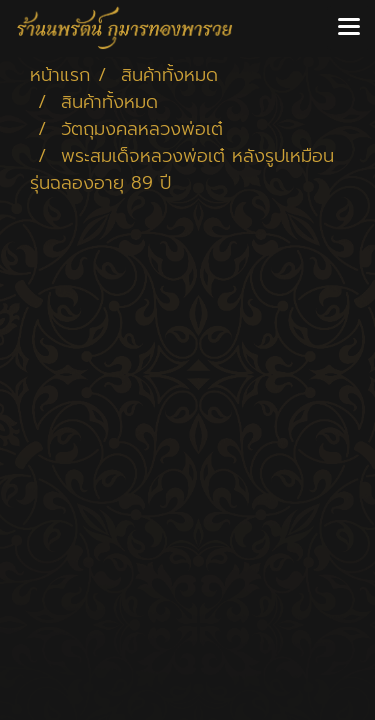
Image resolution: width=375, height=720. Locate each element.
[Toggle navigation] (349, 28)
